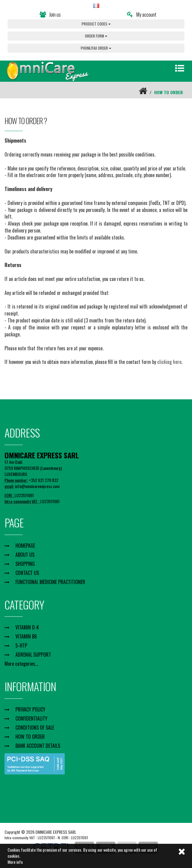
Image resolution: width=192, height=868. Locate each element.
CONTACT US (27, 573)
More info (15, 862)
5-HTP (21, 645)
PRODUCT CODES (96, 24)
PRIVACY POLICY (30, 709)
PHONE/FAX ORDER (96, 48)
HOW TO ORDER (30, 737)
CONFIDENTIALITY (31, 718)
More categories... (21, 664)
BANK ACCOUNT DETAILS (38, 746)
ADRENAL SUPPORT (33, 655)
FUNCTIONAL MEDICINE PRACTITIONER (50, 582)
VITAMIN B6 (26, 636)
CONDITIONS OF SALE (35, 728)
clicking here (169, 362)
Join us (50, 15)
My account (142, 15)
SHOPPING (25, 564)
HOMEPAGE (25, 546)
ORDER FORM (96, 36)
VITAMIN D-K (27, 627)
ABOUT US (25, 555)
